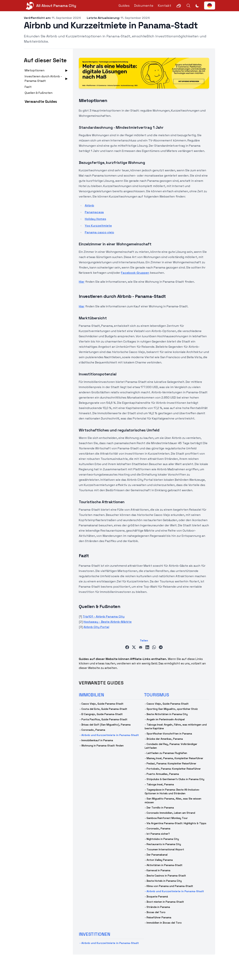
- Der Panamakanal (156, 855)
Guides (124, 6)
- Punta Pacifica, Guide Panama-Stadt (103, 719)
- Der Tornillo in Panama (159, 808)
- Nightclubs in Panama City (162, 839)
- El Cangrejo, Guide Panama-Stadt (101, 714)
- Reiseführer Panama (158, 917)
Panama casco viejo (99, 232)
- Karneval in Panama (157, 870)
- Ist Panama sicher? (157, 834)
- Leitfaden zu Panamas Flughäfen (166, 753)
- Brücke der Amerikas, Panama (164, 739)
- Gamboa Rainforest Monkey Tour (166, 818)
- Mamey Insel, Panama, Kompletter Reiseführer (174, 758)
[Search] (188, 6)
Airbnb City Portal (96, 627)
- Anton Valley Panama (159, 860)
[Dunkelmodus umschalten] (197, 6)
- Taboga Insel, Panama (159, 784)
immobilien (91, 695)
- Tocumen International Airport (164, 849)
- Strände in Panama (157, 907)
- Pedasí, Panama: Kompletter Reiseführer (170, 763)
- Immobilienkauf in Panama (96, 740)
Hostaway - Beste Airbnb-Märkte (108, 622)
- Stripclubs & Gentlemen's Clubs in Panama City (174, 779)
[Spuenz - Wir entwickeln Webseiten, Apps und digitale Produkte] (144, 73)
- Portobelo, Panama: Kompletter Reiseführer (173, 769)
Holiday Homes (95, 219)
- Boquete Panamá (156, 896)
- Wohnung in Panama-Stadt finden (102, 746)
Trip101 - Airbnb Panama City (104, 616)
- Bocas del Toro (155, 912)
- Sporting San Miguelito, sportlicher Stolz (171, 709)
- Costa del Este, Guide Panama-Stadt (103, 709)
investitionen (94, 934)
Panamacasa (94, 212)
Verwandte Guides (41, 101)
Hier (82, 282)
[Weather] (179, 6)
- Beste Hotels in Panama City (163, 881)
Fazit (28, 87)
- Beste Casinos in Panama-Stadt (165, 876)
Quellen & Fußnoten (39, 93)
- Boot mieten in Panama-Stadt (164, 902)
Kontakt (164, 6)
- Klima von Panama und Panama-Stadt (169, 886)
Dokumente (144, 6)
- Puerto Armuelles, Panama (162, 774)
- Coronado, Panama (92, 730)
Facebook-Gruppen (135, 273)
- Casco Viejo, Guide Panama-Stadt (101, 704)
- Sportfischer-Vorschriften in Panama (168, 734)
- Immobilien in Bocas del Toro (163, 923)
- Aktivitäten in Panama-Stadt (164, 865)
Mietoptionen (35, 70)
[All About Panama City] (50, 6)
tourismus (156, 695)
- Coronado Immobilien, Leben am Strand (170, 813)
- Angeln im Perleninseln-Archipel (165, 719)
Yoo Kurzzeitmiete (98, 226)
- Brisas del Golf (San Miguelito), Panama (105, 725)
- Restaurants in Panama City (163, 844)
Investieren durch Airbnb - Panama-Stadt (43, 79)
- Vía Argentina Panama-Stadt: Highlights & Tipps (176, 823)
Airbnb (89, 205)
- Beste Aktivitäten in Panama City (166, 714)
